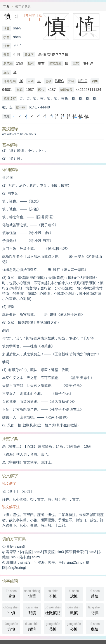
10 (21, 81)
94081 (7, 90)
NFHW (88, 63)
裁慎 (32, 610)
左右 (41, 63)
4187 (52, 90)
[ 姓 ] (39, 16)
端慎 (32, 626)
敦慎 (74, 610)
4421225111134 (89, 90)
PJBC (59, 81)
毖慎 (74, 593)
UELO (83, 81)
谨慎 (11, 593)
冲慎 (11, 610)
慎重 (32, 593)
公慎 (74, 626)
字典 (6, 7)
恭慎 (53, 626)
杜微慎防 (53, 610)
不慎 (53, 593)
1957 (30, 90)
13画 (20, 63)
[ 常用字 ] (29, 16)
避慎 (95, 593)
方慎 (11, 626)
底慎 (95, 626)
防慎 (95, 610)
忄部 (17, 55)
